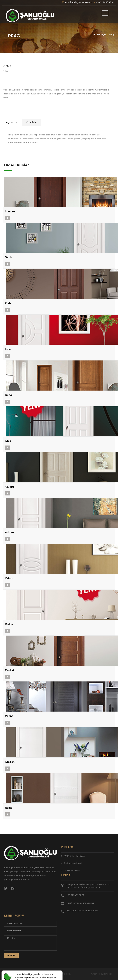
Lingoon (108, 974)
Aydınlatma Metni (72, 863)
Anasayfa (101, 35)
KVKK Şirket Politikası (73, 856)
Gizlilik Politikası (70, 871)
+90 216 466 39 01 (75, 895)
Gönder (11, 956)
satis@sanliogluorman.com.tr (80, 903)
